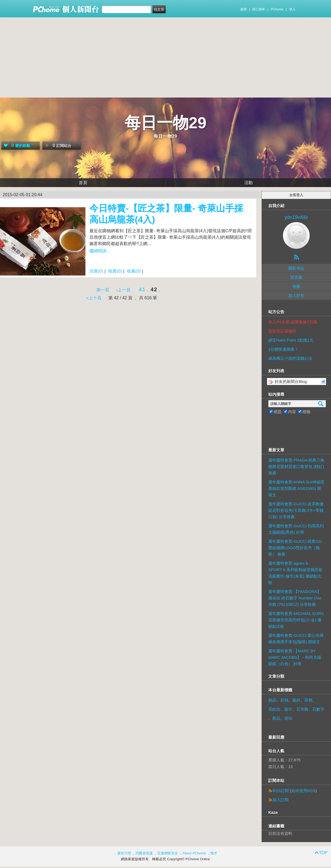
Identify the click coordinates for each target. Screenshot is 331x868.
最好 (296, 700)
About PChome (194, 853)
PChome (277, 9)
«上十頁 (94, 298)
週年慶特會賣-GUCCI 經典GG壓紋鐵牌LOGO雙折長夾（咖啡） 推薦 (295, 548)
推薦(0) (115, 271)
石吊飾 (302, 709)
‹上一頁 (123, 290)
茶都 (308, 700)
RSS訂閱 (281, 791)
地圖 (296, 286)
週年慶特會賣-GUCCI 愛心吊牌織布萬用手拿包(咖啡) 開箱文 (296, 639)
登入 (292, 9)
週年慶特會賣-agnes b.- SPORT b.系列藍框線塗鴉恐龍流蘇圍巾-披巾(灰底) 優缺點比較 (295, 573)
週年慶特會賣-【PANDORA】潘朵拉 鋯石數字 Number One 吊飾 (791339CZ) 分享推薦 (295, 598)
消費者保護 (144, 853)
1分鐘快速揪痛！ (283, 349)
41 (142, 289)
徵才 (214, 853)
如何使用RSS (303, 791)
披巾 (288, 709)
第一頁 (103, 290)
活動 (249, 183)
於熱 (284, 700)
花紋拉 (274, 709)
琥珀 (288, 718)
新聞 (243, 9)
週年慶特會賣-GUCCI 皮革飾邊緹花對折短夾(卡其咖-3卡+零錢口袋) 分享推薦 (296, 510)
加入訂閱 (281, 800)
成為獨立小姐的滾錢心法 (290, 358)
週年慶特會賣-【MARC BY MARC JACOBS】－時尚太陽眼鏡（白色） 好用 (295, 657)
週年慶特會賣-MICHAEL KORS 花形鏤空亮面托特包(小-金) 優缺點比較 (296, 620)
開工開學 (259, 9)
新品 (276, 718)
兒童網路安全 (168, 853)
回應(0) (96, 271)
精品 (272, 700)
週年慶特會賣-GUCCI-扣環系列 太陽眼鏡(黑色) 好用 (296, 529)
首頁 (83, 183)
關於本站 (296, 268)
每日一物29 (166, 123)
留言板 (296, 277)
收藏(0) (134, 271)
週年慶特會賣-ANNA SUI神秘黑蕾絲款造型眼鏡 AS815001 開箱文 (296, 488)
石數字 (318, 709)
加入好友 (296, 295)
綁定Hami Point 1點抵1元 (291, 340)
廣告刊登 (124, 853)
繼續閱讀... (100, 251)
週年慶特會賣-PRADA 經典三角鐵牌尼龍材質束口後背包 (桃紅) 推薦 (296, 466)
